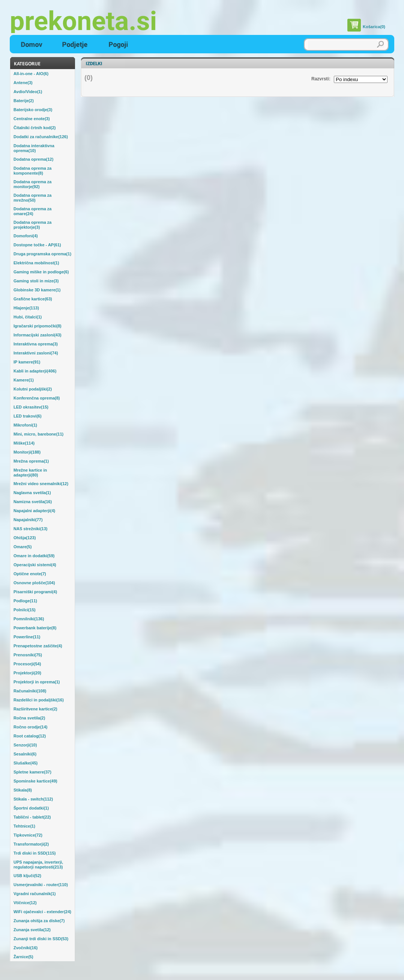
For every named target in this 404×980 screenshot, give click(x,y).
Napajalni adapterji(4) (34, 511)
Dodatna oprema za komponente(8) (32, 171)
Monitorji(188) (27, 452)
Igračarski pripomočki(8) (38, 326)
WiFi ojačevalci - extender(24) (42, 912)
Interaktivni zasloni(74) (36, 353)
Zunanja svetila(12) (32, 930)
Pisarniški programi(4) (35, 592)
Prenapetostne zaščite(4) (38, 646)
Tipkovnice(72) (28, 835)
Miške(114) (24, 443)
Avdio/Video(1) (28, 92)
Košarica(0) (374, 27)
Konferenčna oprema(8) (37, 398)
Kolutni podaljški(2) (33, 389)
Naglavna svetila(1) (32, 493)
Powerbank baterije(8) (35, 628)
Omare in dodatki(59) (34, 556)
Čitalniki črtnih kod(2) (35, 128)
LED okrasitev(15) (31, 407)
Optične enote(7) (30, 574)
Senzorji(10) (25, 745)
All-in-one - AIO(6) (31, 74)
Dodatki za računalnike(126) (41, 137)
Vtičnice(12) (25, 903)
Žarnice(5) (23, 957)
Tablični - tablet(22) (32, 817)
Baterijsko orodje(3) (33, 110)
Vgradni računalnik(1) (35, 894)
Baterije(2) (24, 101)
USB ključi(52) (27, 876)
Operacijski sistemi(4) (35, 565)
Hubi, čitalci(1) (28, 317)
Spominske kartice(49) (35, 781)
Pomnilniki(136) (29, 619)
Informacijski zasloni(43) (38, 335)
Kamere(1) (24, 380)
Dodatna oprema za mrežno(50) (32, 198)
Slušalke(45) (26, 763)
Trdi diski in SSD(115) (35, 853)
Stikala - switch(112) (33, 799)
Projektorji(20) (27, 673)
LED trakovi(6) (28, 416)
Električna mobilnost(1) (36, 263)
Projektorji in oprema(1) (37, 682)
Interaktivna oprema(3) (36, 344)
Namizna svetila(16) (33, 502)
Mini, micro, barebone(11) (38, 434)
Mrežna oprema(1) (31, 461)
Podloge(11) (25, 601)
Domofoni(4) (26, 236)
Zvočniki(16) (26, 948)
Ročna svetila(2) (29, 718)
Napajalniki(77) (28, 520)
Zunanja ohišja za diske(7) (39, 921)
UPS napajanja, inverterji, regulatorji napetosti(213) (38, 865)
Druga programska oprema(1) (42, 254)
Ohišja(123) (25, 538)
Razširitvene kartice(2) (35, 709)
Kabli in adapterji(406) (35, 371)
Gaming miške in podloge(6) (41, 272)
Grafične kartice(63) (33, 299)
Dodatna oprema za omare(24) (32, 211)
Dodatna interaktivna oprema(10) (34, 148)
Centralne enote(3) (32, 119)
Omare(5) (23, 547)
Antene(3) (23, 83)
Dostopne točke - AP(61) (37, 245)
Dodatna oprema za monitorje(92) (32, 184)
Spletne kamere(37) (32, 772)
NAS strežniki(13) (30, 529)
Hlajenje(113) (26, 308)
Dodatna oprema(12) (33, 159)
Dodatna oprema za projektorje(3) (32, 225)
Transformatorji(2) (31, 844)
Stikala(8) (23, 790)
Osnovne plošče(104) (34, 583)
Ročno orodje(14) (30, 727)
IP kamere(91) (27, 362)
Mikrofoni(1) (25, 425)
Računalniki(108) (30, 691)
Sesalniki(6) (25, 754)
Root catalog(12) (30, 736)
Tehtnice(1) (24, 826)
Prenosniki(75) (28, 655)
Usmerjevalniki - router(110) (41, 885)
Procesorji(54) (27, 664)
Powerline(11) (27, 637)
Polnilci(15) (25, 610)
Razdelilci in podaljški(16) (39, 700)
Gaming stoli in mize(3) (36, 281)
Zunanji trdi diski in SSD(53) (41, 939)
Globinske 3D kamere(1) (37, 290)
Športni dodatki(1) (31, 808)
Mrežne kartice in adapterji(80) (30, 473)
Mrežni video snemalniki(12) (41, 484)
